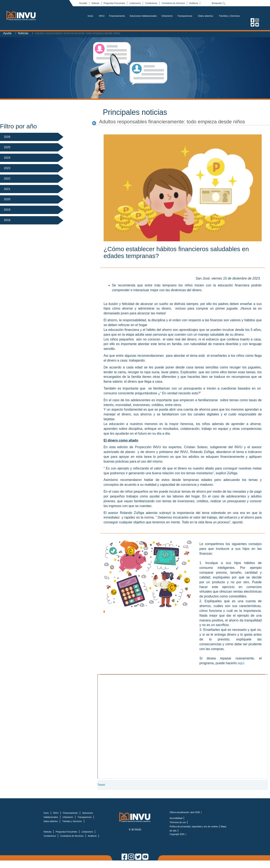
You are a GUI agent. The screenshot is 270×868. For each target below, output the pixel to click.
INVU (102, 16)
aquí (241, 663)
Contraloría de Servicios (174, 3)
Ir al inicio (135, 829)
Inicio (90, 16)
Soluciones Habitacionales (143, 16)
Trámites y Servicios (229, 16)
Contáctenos (152, 3)
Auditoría (194, 3)
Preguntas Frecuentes (115, 3)
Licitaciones (135, 3)
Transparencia (185, 16)
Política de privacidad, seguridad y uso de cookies (194, 826)
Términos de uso (178, 822)
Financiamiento (117, 16)
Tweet (101, 785)
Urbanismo (167, 16)
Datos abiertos (206, 16)
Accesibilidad (176, 818)
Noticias (96, 3)
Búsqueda (219, 3)
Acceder (84, 3)
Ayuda (7, 33)
